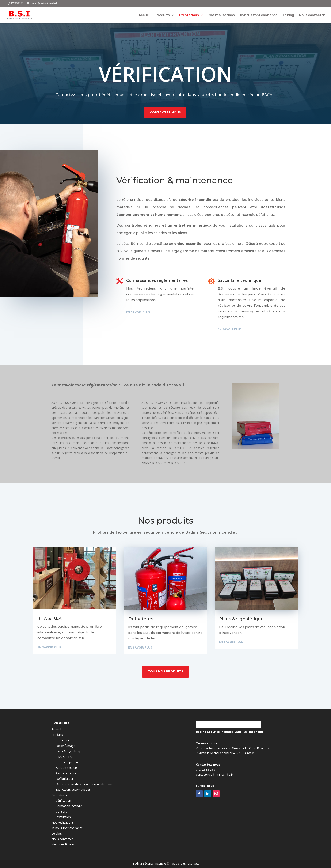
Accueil (144, 15)
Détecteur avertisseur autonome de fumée (85, 784)
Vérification (63, 801)
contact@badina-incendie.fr (214, 795)
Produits (163, 15)
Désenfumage (65, 746)
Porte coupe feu (67, 762)
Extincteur (62, 740)
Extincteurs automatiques (73, 790)
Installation (63, 817)
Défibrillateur (64, 779)
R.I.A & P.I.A (64, 757)
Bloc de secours (67, 768)
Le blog (288, 15)
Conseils (61, 812)
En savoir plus (136, 312)
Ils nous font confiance (259, 15)
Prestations (189, 15)
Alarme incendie (67, 773)
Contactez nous (165, 110)
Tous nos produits (165, 671)
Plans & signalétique (70, 751)
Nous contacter (312, 15)
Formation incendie (69, 806)
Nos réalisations (222, 15)
